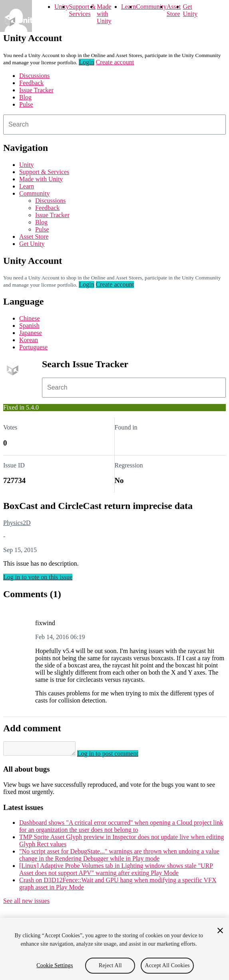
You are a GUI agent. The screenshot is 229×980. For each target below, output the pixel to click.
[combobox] (114, 125)
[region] (114, 949)
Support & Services (82, 10)
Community (151, 7)
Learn (128, 7)
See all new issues (26, 903)
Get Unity (190, 10)
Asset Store (174, 10)
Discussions (34, 76)
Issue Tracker (36, 90)
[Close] (220, 931)
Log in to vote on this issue (38, 577)
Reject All (110, 965)
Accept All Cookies (167, 965)
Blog (25, 97)
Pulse (26, 104)
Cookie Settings (55, 965)
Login (86, 62)
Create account (115, 62)
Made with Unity (104, 14)
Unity (62, 7)
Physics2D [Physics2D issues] (17, 523)
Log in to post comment (116, 756)
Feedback (31, 83)
